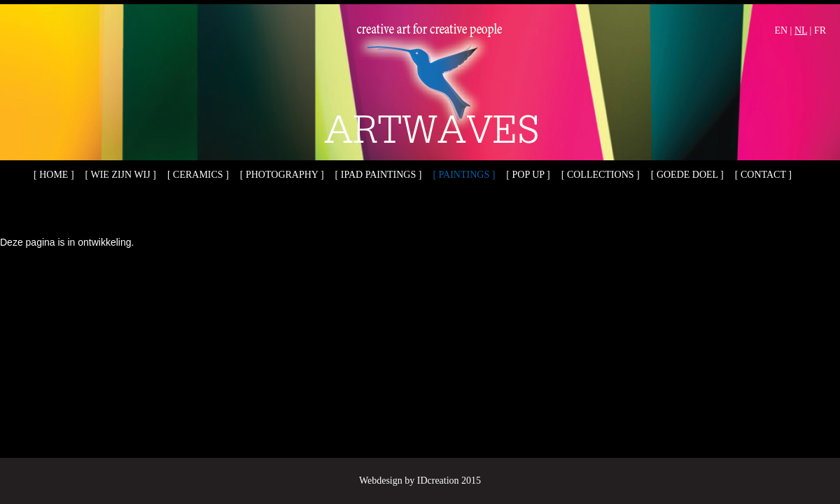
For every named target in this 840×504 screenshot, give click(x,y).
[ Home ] (54, 175)
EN (781, 30)
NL (801, 30)
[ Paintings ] (464, 175)
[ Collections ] (601, 175)
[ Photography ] (282, 175)
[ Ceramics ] (198, 175)
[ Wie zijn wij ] (121, 175)
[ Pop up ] (528, 175)
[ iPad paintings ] (379, 175)
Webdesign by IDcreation (409, 481)
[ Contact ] (763, 175)
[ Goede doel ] (687, 175)
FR (820, 30)
